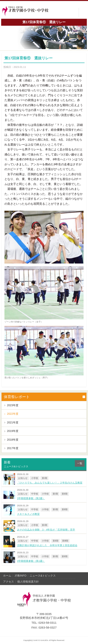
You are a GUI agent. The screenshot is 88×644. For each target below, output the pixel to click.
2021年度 (13, 422)
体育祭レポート (17, 397)
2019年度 (13, 431)
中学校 (35, 494)
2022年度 (13, 414)
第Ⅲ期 (65, 541)
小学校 (35, 478)
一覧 (80, 463)
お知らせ (23, 478)
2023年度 (13, 405)
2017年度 (13, 448)
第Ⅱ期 (65, 494)
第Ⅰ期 (44, 478)
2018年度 (13, 440)
